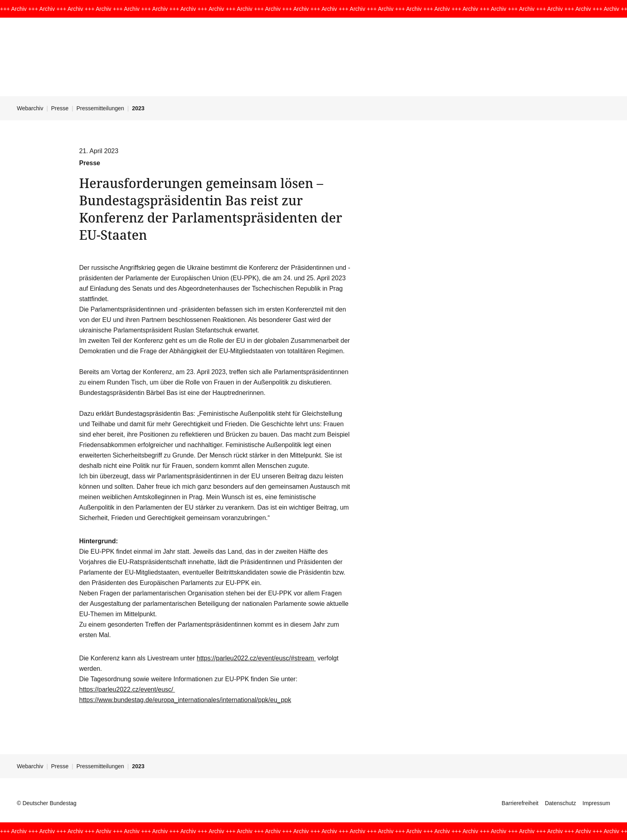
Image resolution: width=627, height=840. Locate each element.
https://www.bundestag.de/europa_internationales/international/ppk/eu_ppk (185, 700)
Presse (60, 108)
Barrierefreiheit (520, 803)
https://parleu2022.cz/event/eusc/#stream (256, 658)
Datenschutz (560, 803)
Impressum (596, 803)
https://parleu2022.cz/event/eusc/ (127, 689)
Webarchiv (30, 108)
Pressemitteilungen (100, 108)
